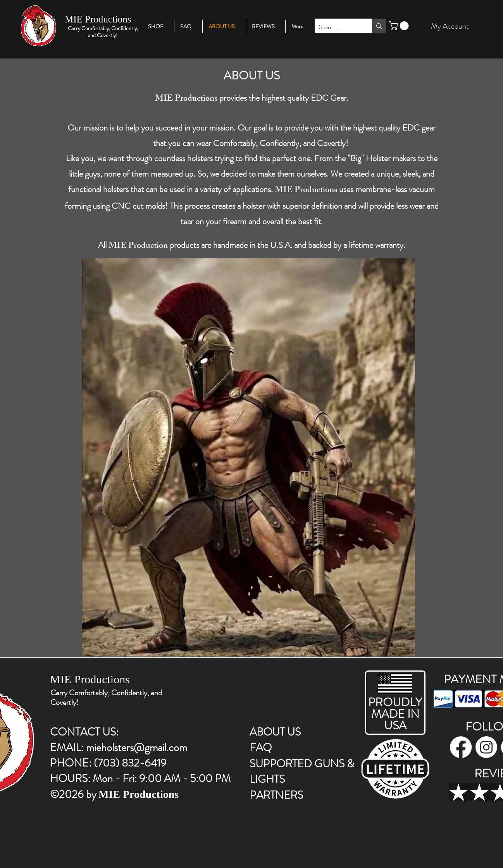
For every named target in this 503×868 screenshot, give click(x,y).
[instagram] (486, 747)
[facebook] (461, 747)
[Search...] (337, 27)
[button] (400, 26)
